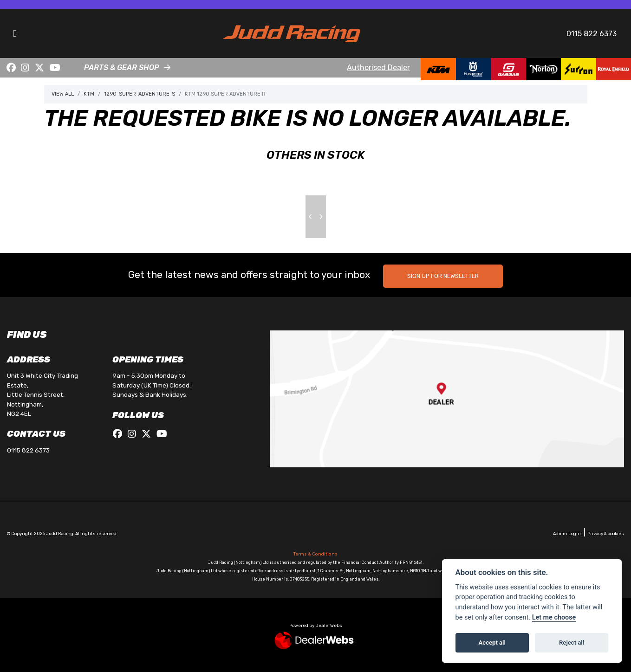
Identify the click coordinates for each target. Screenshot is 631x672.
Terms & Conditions (315, 554)
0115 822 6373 (592, 34)
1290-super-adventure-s (140, 94)
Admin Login (567, 533)
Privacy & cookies (606, 533)
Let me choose (554, 617)
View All (63, 94)
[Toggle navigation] (15, 34)
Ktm (89, 94)
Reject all (572, 643)
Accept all (492, 643)
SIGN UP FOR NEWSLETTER (443, 276)
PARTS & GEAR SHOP (122, 68)
